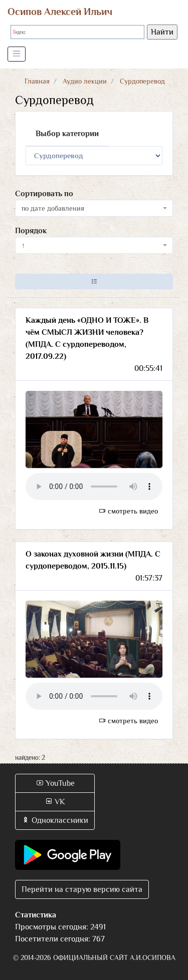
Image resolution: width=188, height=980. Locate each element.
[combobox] (94, 208)
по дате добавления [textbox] (53, 208)
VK (55, 802)
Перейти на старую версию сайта (82, 889)
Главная (37, 81)
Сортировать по (44, 194)
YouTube (55, 783)
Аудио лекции (85, 81)
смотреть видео (128, 511)
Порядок (31, 231)
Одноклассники (55, 820)
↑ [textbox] (23, 245)
